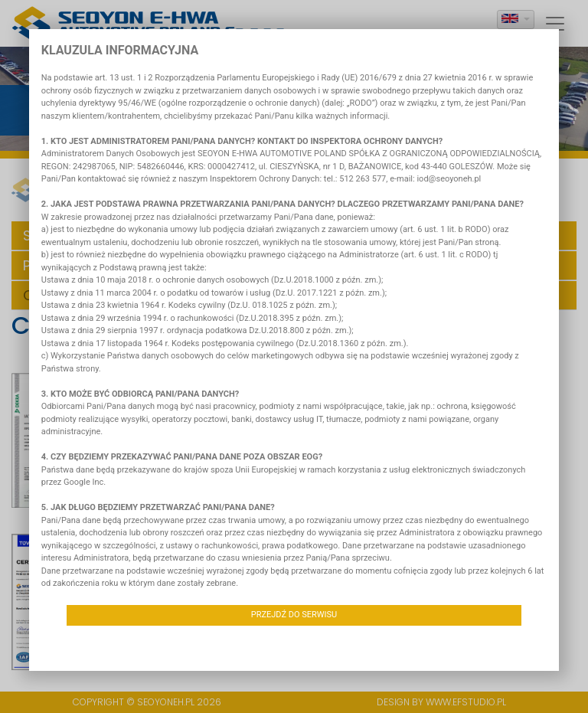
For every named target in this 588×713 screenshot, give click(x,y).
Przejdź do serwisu (294, 615)
